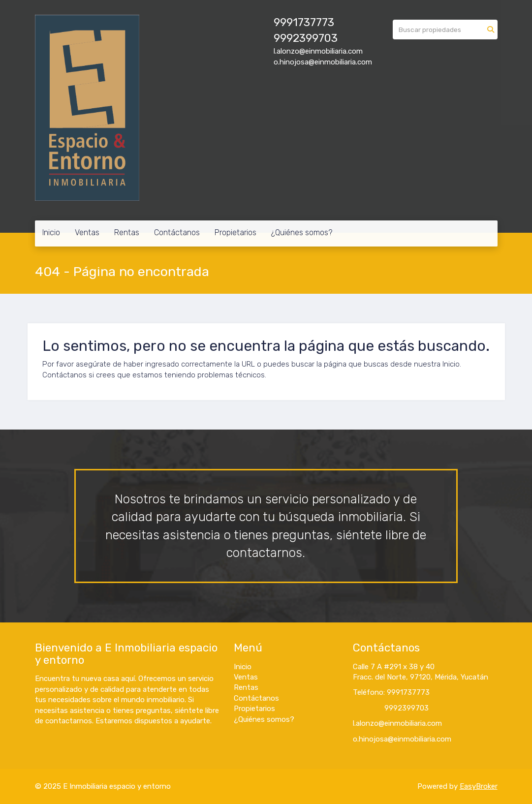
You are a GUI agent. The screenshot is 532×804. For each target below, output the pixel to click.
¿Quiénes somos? (302, 232)
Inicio (51, 232)
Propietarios (235, 232)
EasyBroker (479, 786)
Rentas (127, 232)
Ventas (87, 232)
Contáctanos (177, 232)
